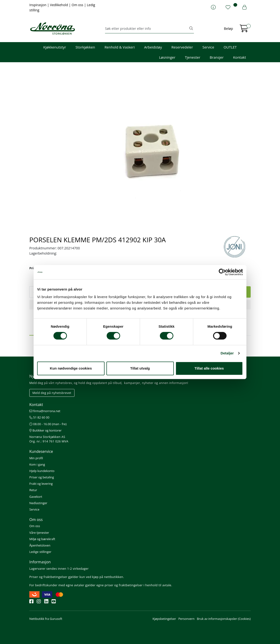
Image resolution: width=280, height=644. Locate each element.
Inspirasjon (38, 5)
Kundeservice (41, 451)
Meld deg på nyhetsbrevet (52, 393)
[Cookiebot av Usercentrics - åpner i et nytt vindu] (222, 272)
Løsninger (167, 57)
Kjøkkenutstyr (55, 47)
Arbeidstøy (153, 47)
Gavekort (36, 497)
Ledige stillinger (40, 552)
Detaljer (227, 353)
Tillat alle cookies (209, 368)
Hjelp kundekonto (42, 471)
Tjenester (193, 57)
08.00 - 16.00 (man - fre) (48, 424)
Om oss (78, 5)
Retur (33, 490)
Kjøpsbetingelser (164, 619)
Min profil (36, 458)
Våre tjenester (39, 533)
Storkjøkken (85, 47)
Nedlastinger (38, 503)
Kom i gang (37, 464)
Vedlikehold (59, 5)
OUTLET (230, 47)
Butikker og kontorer (46, 430)
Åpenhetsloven (40, 545)
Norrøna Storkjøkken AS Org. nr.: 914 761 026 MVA (49, 439)
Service (208, 47)
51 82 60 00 (39, 417)
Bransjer (217, 57)
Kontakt (240, 57)
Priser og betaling (42, 477)
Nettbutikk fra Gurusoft (46, 619)
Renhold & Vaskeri (120, 47)
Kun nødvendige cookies (71, 368)
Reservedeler (182, 47)
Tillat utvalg (140, 368)
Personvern (186, 619)
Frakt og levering (41, 484)
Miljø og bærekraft (42, 539)
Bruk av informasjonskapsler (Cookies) (224, 619)
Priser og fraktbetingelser (48, 577)
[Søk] (147, 29)
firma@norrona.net (45, 411)
